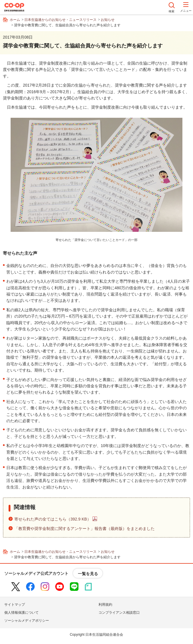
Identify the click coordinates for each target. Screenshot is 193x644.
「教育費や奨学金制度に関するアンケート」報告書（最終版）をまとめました (84, 529)
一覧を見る (88, 574)
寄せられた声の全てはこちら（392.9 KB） (53, 519)
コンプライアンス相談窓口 (119, 613)
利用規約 (105, 605)
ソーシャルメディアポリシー (27, 621)
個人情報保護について (21, 613)
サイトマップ (15, 605)
